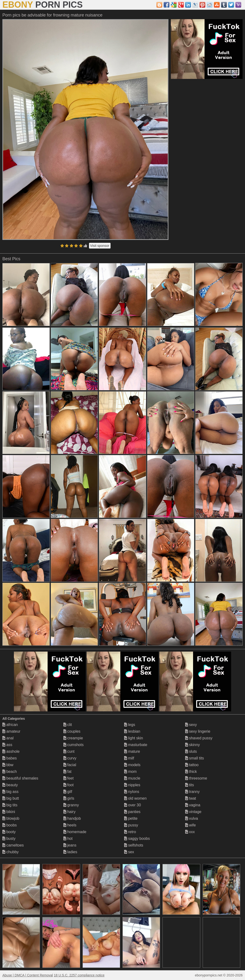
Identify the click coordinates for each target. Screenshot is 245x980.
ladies (70, 852)
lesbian (132, 731)
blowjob (11, 818)
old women (135, 798)
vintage (193, 812)
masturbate (136, 745)
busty (9, 839)
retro (130, 832)
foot (69, 785)
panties (132, 812)
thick (191, 772)
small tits (195, 758)
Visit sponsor (100, 246)
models (132, 765)
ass (7, 745)
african (10, 725)
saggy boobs (137, 839)
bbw (8, 765)
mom (130, 772)
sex (129, 852)
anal (8, 738)
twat (191, 798)
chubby (11, 852)
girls (69, 798)
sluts (191, 751)
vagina (193, 805)
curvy (70, 758)
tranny (192, 792)
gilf (68, 792)
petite (131, 818)
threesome (196, 778)
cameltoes (13, 845)
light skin (134, 738)
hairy (70, 812)
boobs (10, 825)
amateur (11, 731)
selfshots (134, 845)
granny (71, 805)
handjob (72, 818)
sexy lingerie (198, 731)
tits (190, 785)
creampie (73, 738)
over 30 (133, 805)
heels (70, 825)
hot (68, 839)
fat (67, 772)
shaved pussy (199, 738)
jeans (70, 845)
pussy (131, 825)
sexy (191, 725)
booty (9, 832)
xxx (190, 832)
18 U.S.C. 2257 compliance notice (79, 975)
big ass (10, 792)
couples (72, 731)
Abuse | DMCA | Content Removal (28, 975)
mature (132, 751)
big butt (11, 798)
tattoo (192, 765)
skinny (193, 745)
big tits (10, 805)
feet (69, 778)
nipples (132, 785)
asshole (11, 751)
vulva (192, 818)
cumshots (74, 745)
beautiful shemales (20, 778)
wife (191, 825)
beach (10, 772)
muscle (132, 778)
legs (130, 725)
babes (10, 758)
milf (129, 758)
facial (70, 765)
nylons (132, 792)
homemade (75, 832)
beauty (10, 785)
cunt (69, 751)
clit (68, 725)
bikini (9, 812)
